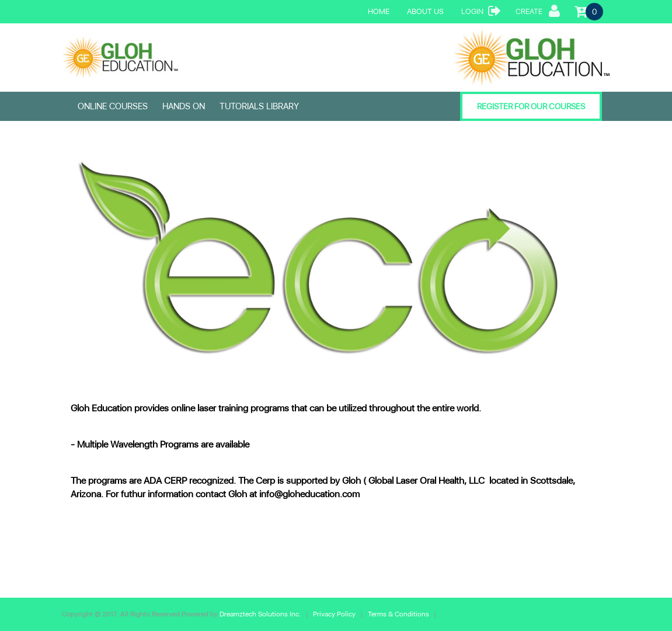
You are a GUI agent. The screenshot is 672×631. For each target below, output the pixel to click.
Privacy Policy (335, 614)
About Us (425, 11)
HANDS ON (184, 106)
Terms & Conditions (398, 614)
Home (379, 11)
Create (538, 11)
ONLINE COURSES (113, 106)
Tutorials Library (259, 106)
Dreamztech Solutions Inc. (261, 614)
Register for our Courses (531, 106)
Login (481, 11)
